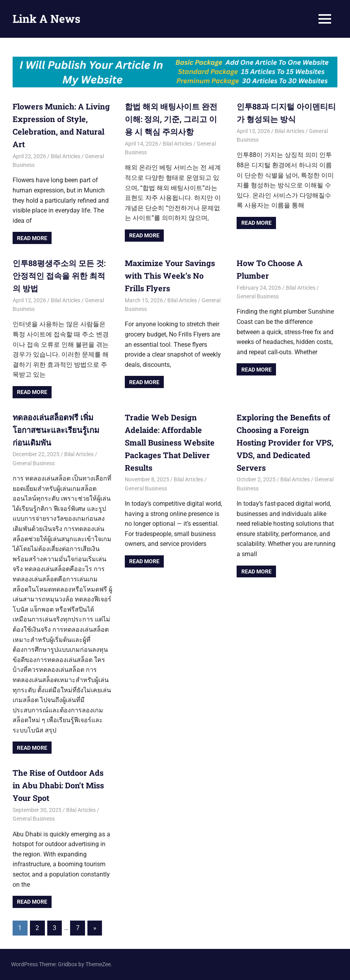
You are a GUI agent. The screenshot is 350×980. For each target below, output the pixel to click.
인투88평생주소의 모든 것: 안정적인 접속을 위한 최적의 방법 (59, 276)
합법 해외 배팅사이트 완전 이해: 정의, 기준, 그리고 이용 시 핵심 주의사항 (171, 119)
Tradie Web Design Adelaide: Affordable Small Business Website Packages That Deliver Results (170, 442)
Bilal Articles (66, 156)
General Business (258, 296)
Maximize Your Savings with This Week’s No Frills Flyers (170, 276)
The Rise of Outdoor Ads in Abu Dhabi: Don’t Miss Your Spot (58, 785)
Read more (32, 238)
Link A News (46, 19)
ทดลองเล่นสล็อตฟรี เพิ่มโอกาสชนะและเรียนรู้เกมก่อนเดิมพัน (56, 430)
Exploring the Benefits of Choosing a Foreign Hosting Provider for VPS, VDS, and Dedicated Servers (285, 442)
